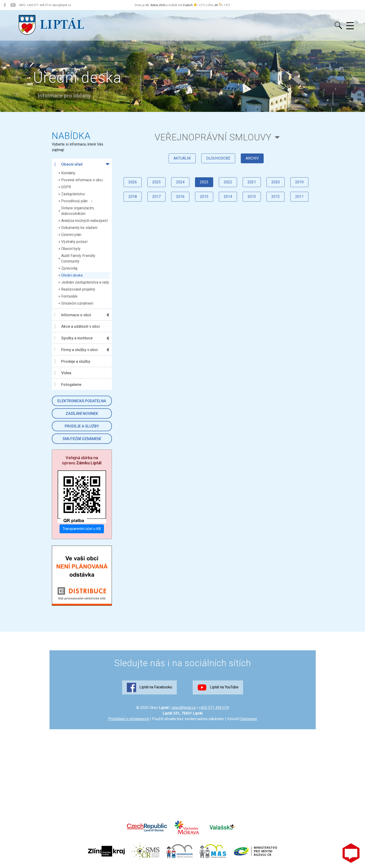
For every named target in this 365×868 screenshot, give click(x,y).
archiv (252, 158)
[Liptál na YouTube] (13, 5)
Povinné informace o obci (82, 180)
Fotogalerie (68, 384)
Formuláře (69, 296)
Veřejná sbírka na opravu (82, 460)
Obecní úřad (68, 164)
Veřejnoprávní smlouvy (213, 137)
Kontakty (68, 173)
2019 (299, 182)
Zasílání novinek (82, 414)
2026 (133, 182)
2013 (252, 197)
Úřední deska (72, 275)
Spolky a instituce (73, 338)
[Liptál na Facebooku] (5, 5)
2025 (156, 182)
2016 (180, 197)
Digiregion (249, 719)
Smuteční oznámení (77, 303)
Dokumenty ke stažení (79, 228)
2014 (228, 197)
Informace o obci (73, 315)
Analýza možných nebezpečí (84, 221)
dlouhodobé (218, 158)
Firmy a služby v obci (76, 350)
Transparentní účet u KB (82, 529)
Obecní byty (71, 249)
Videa (63, 373)
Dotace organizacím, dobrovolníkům (78, 211)
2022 (228, 182)
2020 (276, 182)
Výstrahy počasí (74, 242)
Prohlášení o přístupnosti (129, 719)
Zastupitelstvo (73, 194)
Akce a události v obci (77, 327)
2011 (299, 197)
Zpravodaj (69, 268)
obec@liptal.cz (184, 708)
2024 (180, 182)
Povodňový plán (77, 201)
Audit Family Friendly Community (78, 258)
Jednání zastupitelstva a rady (85, 282)
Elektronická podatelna (82, 401)
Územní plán (71, 235)
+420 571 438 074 (214, 708)
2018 (133, 197)
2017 (156, 197)
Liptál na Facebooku (149, 687)
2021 (252, 182)
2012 (276, 197)
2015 (204, 197)
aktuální (182, 158)
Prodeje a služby (72, 361)
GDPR (66, 187)
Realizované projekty (78, 289)
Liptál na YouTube (218, 687)
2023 (204, 182)
